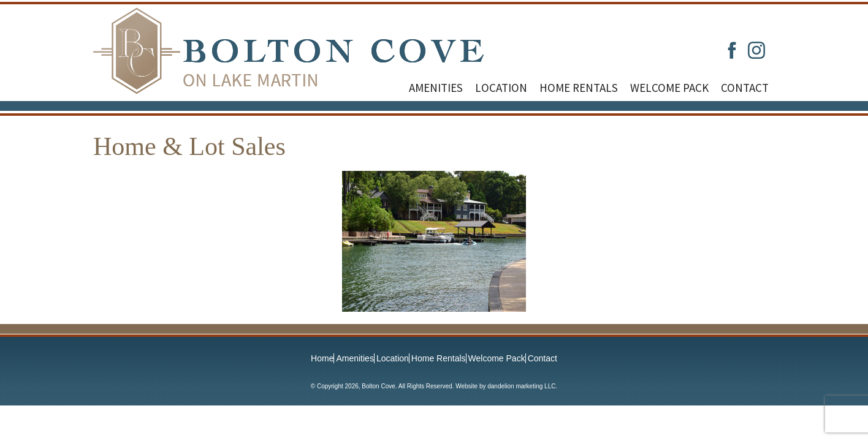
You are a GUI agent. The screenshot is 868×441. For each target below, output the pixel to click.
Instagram (756, 50)
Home (322, 358)
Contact (745, 88)
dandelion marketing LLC (521, 386)
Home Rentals (579, 88)
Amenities (436, 88)
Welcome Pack (669, 88)
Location (501, 88)
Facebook (732, 50)
